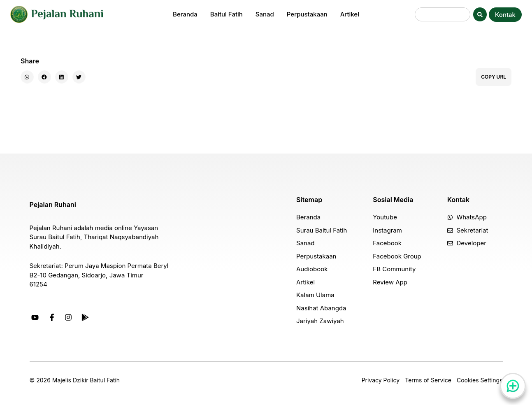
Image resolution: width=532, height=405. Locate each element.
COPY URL (494, 77)
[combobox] (443, 14)
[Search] (480, 14)
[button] (27, 77)
